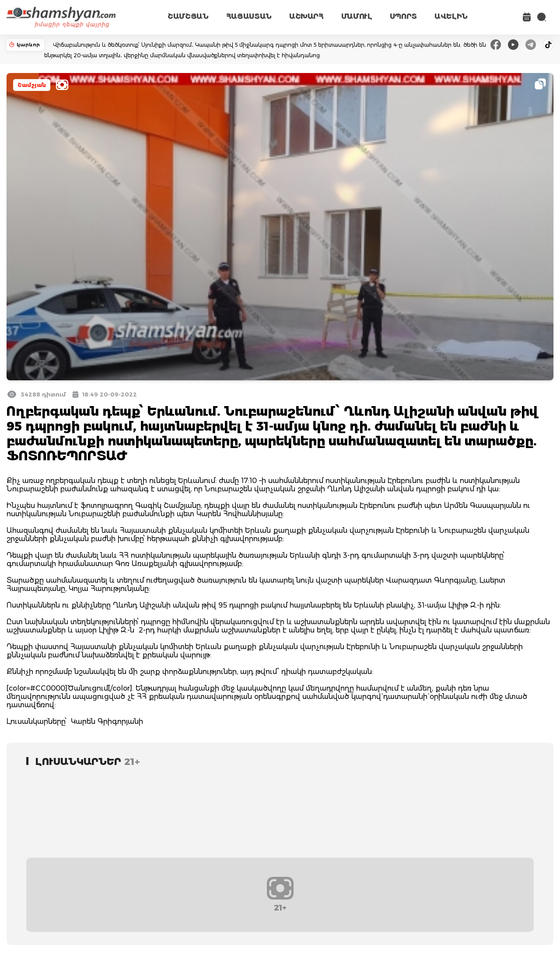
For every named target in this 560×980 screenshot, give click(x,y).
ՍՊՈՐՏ (403, 16)
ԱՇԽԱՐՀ (306, 16)
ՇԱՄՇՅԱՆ (188, 16)
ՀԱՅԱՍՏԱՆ (249, 16)
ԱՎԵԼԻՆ (451, 16)
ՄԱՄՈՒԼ (357, 16)
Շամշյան (32, 85)
